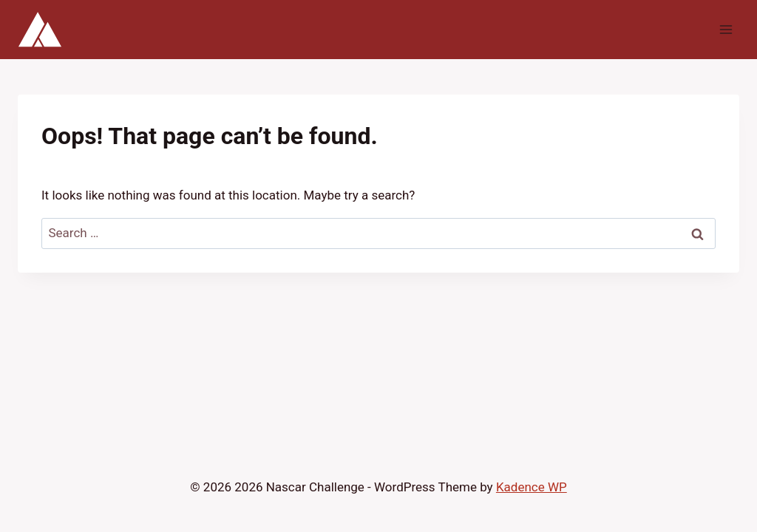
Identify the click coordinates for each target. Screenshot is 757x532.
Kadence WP (532, 487)
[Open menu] (726, 29)
